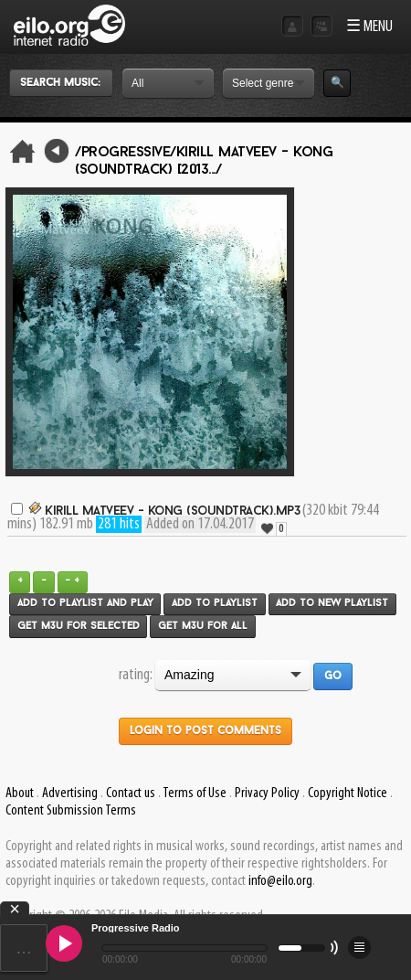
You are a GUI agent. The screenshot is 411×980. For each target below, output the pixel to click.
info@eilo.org (280, 881)
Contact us (131, 794)
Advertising (70, 794)
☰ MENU (369, 27)
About (20, 794)
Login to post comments (205, 731)
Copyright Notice (348, 794)
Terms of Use (195, 794)
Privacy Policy (267, 794)
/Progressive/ (126, 153)
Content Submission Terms (71, 811)
